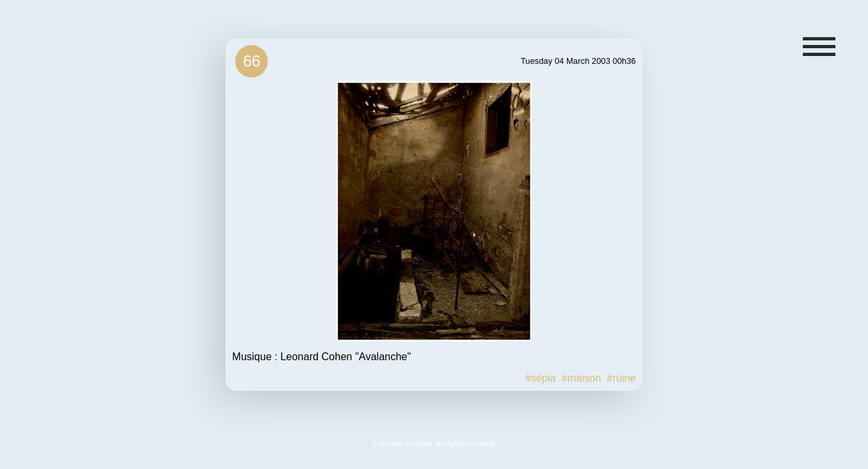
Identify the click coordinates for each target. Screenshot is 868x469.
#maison (581, 378)
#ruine (621, 378)
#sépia (541, 378)
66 (252, 61)
